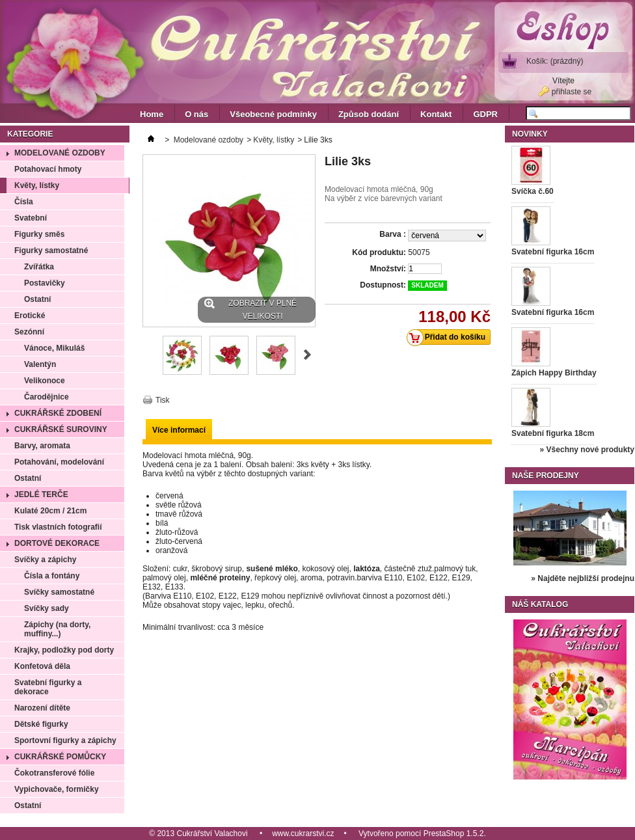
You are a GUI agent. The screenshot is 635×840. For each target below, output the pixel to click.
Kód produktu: (379, 252)
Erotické (30, 316)
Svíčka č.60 (533, 191)
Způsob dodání (369, 114)
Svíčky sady (47, 608)
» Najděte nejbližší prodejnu (583, 578)
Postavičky (45, 283)
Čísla (24, 202)
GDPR (485, 114)
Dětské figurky (41, 724)
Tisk (163, 400)
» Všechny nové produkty (587, 450)
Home (152, 114)
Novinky (530, 134)
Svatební (31, 218)
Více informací (179, 430)
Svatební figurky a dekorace (48, 687)
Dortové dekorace (57, 543)
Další (307, 355)
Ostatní (37, 299)
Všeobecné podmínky (273, 114)
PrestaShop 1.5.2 (454, 833)
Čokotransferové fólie (54, 773)
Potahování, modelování (59, 462)
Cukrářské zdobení (58, 413)
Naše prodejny (546, 476)
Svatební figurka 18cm (553, 433)
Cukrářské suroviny (61, 429)
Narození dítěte (42, 708)
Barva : (393, 234)
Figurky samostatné (51, 251)
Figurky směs (39, 234)
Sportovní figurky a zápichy (65, 740)
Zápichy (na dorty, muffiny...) (57, 629)
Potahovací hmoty (48, 169)
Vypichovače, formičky (57, 789)
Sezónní (29, 332)
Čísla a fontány (52, 576)
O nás (196, 114)
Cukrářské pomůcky (60, 757)
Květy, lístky (37, 185)
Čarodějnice (47, 397)
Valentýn (40, 364)
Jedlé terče (41, 495)
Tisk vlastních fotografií (58, 527)
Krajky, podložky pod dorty (64, 650)
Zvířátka (39, 267)
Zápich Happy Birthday (554, 373)
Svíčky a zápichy (45, 560)
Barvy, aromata (42, 446)
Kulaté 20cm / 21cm (50, 511)
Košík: (555, 61)
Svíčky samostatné (59, 592)
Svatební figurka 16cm (553, 252)
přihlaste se (572, 92)
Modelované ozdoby (60, 153)
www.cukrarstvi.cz (303, 833)
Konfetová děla (42, 666)
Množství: (388, 269)
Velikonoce (45, 381)
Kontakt (436, 114)
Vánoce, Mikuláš (54, 348)
